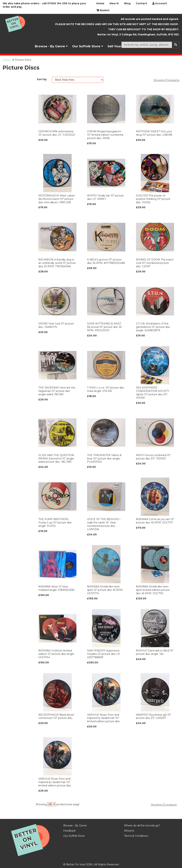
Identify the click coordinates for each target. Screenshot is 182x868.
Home (100, 3)
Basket (103, 10)
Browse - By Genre (51, 46)
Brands (9, 80)
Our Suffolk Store (88, 46)
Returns (129, 831)
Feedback (69, 831)
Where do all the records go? (142, 826)
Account (160, 3)
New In (114, 3)
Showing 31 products (166, 80)
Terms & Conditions (136, 836)
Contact (141, 3)
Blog (127, 3)
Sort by (42, 79)
